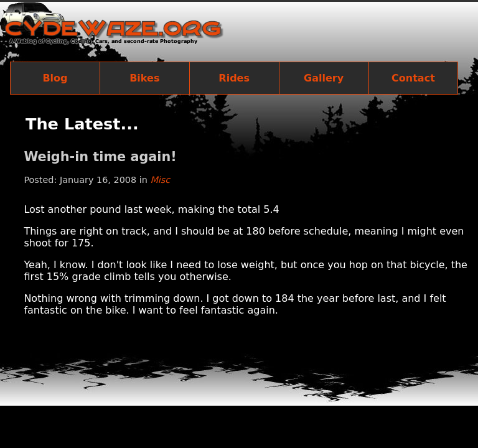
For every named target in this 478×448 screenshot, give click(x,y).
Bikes (144, 78)
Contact (413, 78)
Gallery (324, 78)
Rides (234, 78)
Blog (55, 78)
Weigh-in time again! (100, 157)
